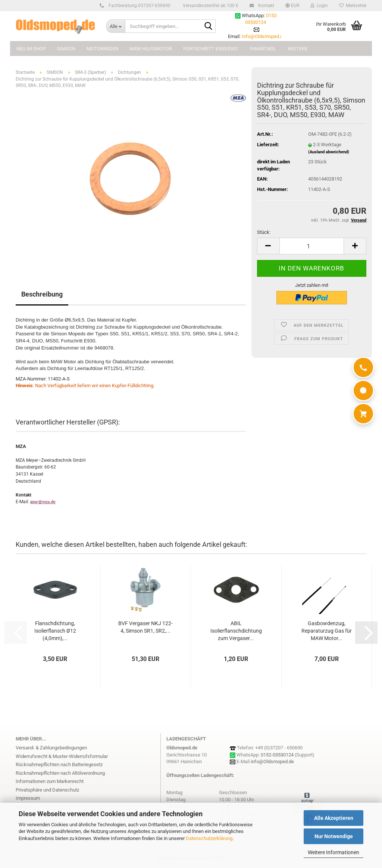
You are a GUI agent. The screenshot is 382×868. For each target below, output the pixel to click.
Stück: (264, 232)
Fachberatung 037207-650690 (138, 6)
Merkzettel (353, 6)
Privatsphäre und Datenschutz (47, 790)
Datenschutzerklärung (209, 838)
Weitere (298, 49)
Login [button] (319, 6)
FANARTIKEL (263, 49)
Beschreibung (42, 294)
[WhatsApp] (363, 391)
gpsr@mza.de (43, 502)
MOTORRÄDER (102, 49)
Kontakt (265, 6)
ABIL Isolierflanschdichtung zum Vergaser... (236, 631)
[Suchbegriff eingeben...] (116, 26)
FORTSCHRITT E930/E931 (211, 49)
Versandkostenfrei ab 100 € (210, 6)
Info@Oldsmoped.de (264, 36)
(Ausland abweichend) (329, 152)
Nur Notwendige (334, 836)
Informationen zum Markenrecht (50, 781)
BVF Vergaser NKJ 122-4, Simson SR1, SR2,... (145, 627)
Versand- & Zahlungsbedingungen (51, 748)
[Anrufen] (363, 367)
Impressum (28, 798)
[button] (292, 6)
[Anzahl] (312, 246)
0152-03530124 (277, 755)
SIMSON (66, 49)
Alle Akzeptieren (334, 818)
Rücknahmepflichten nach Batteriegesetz (59, 764)
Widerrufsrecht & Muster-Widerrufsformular (62, 756)
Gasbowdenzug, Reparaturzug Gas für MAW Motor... (327, 631)
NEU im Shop (31, 49)
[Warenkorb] (363, 414)
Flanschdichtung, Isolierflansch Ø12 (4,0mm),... (55, 631)
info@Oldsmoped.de (272, 762)
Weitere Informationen (334, 852)
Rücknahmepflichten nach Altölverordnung (60, 773)
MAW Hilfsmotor (151, 49)
